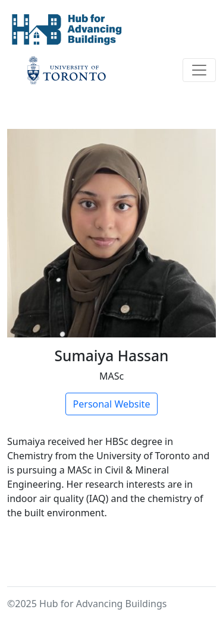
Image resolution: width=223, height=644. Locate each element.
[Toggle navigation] (199, 70)
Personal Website (112, 404)
